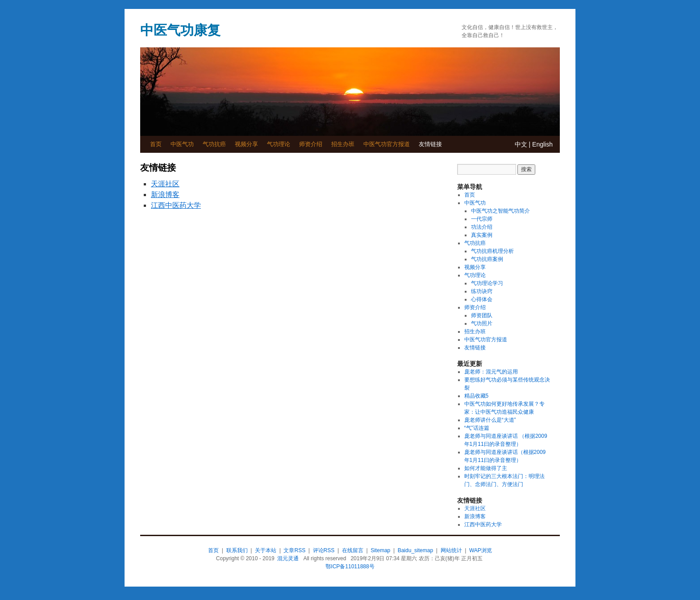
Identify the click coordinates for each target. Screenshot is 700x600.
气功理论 (279, 144)
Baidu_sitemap (415, 550)
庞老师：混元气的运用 (491, 372)
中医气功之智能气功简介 (500, 211)
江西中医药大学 (176, 205)
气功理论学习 (487, 283)
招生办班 (343, 144)
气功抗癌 (214, 144)
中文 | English (534, 144)
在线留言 (353, 550)
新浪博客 (165, 195)
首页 (156, 144)
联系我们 (237, 550)
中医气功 (182, 144)
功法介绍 (482, 227)
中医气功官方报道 (387, 144)
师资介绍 (311, 144)
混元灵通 (288, 558)
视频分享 (246, 144)
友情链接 (430, 144)
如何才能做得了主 (486, 468)
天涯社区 (165, 184)
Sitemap (380, 550)
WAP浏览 (481, 550)
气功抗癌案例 (487, 259)
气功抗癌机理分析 (492, 251)
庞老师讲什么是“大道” (490, 420)
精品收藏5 (477, 396)
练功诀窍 (482, 291)
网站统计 (451, 550)
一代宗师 (482, 219)
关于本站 (266, 550)
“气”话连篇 (477, 428)
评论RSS (324, 550)
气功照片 (482, 323)
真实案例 (482, 235)
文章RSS (294, 550)
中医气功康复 (180, 30)
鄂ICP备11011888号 (350, 566)
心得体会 (482, 299)
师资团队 (482, 315)
